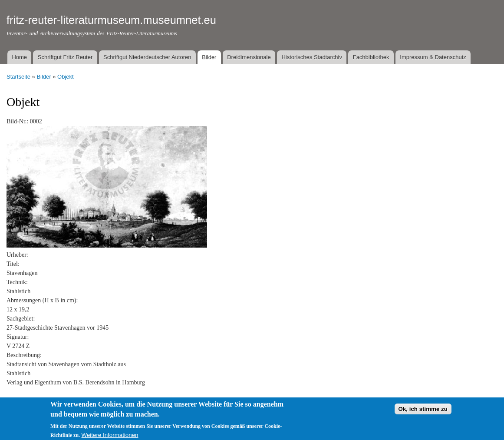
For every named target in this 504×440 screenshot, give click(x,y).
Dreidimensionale (249, 57)
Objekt (66, 77)
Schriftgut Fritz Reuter (65, 57)
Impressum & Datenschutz (433, 57)
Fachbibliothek (371, 57)
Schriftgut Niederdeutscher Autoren (147, 57)
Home (19, 57)
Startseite (18, 77)
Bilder (209, 57)
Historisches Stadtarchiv (311, 57)
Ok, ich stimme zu (423, 412)
